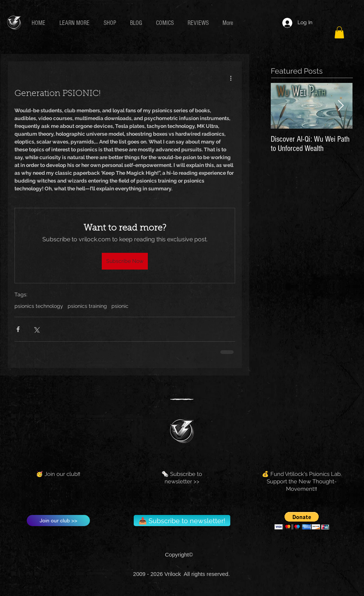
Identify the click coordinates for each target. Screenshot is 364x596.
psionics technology (39, 306)
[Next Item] (341, 106)
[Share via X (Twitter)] (36, 329)
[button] (76, 23)
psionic (120, 306)
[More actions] (231, 78)
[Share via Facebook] (18, 329)
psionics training (87, 306)
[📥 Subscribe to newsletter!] (182, 521)
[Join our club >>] (58, 521)
